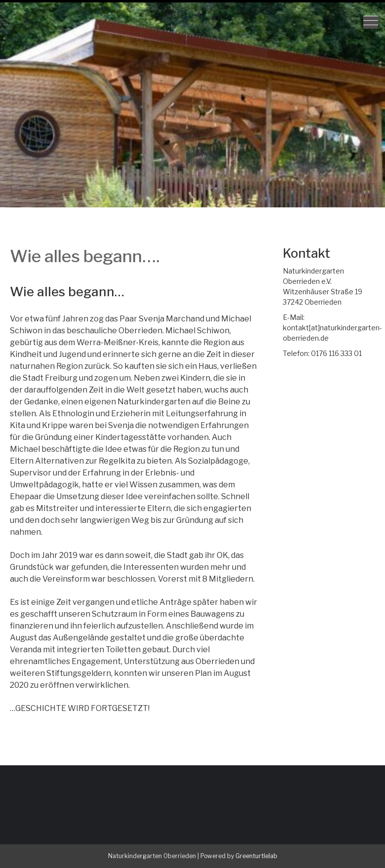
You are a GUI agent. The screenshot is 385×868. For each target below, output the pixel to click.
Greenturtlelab (256, 856)
